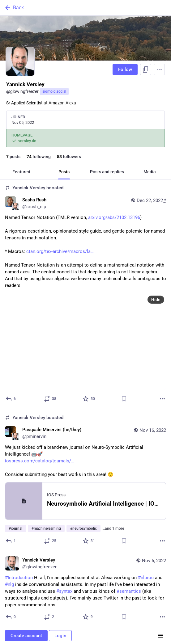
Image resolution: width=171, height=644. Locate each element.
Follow (125, 69)
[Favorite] (89, 399)
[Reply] (11, 399)
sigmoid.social (54, 91)
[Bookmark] (124, 399)
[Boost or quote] (50, 399)
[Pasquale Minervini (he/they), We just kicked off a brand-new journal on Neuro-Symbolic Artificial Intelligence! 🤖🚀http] (85, 480)
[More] (162, 399)
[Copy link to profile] (146, 69)
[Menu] (159, 69)
